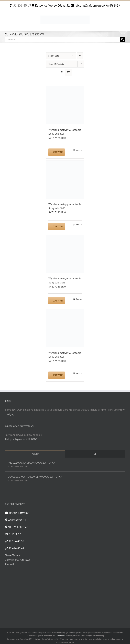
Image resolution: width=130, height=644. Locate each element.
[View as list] (68, 72)
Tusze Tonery (12, 555)
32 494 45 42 (15, 548)
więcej (11, 414)
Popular (35, 454)
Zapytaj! (58, 152)
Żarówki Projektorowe (18, 560)
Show (56, 64)
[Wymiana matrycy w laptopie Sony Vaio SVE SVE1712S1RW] (65, 105)
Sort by (54, 56)
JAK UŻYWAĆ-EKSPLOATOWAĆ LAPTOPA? (31, 463)
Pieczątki (10, 564)
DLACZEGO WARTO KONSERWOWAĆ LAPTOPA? (35, 477)
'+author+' (61, 636)
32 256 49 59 (22, 5)
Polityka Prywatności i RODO (21, 439)
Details (79, 150)
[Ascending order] (80, 56)
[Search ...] (63, 39)
